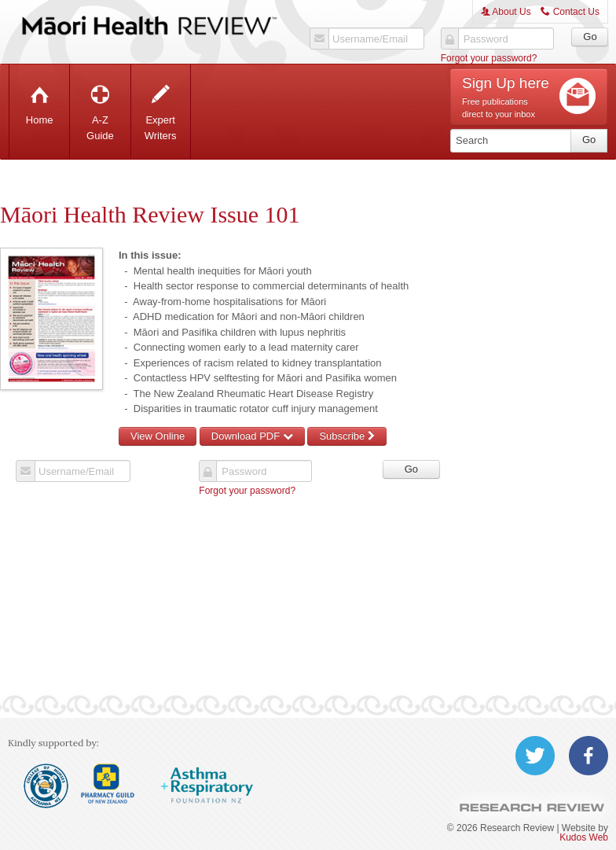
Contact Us (570, 12)
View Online (158, 436)
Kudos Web (584, 837)
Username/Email (370, 39)
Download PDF (252, 436)
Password (486, 39)
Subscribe (346, 436)
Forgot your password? (489, 58)
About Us (506, 12)
